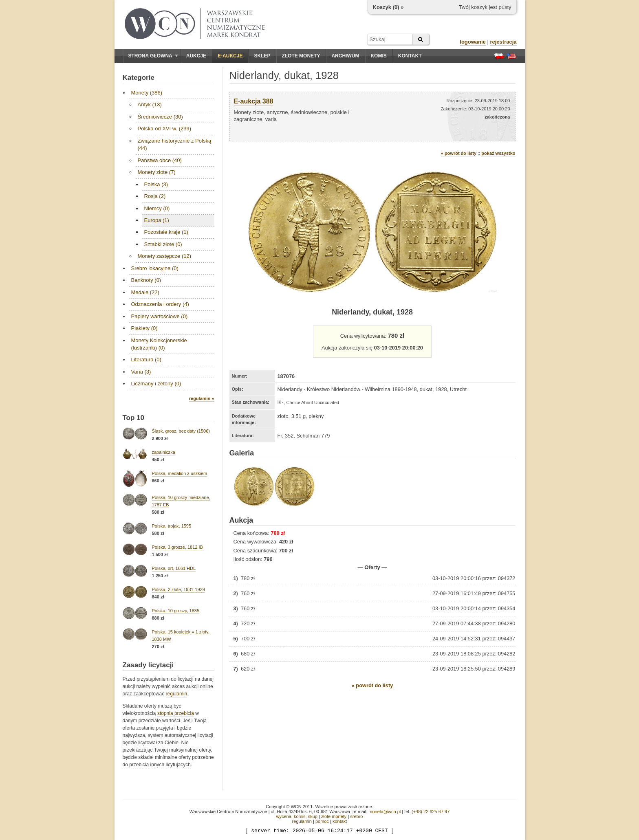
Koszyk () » (388, 7)
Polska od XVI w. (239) (165, 129)
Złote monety (301, 56)
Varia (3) (141, 372)
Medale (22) (145, 292)
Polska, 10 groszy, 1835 (176, 611)
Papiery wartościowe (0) (160, 316)
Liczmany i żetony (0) (156, 384)
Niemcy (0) (157, 208)
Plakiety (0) (144, 328)
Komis (378, 56)
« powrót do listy (459, 153)
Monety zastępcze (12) (165, 256)
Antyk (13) (150, 104)
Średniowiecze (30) (160, 117)
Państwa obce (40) (160, 160)
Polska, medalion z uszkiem (180, 473)
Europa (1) (157, 220)
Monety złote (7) (157, 172)
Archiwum (345, 56)
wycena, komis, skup (296, 816)
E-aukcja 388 (254, 101)
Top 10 (134, 418)
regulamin (177, 694)
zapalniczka (164, 452)
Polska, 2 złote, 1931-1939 (178, 589)
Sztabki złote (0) (163, 244)
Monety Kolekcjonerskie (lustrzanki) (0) (159, 344)
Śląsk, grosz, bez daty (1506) (181, 431)
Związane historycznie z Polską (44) (175, 144)
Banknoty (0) (146, 280)
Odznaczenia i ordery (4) (160, 304)
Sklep (262, 56)
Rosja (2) (155, 196)
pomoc (322, 821)
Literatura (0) (146, 360)
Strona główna (153, 56)
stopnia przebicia (176, 713)
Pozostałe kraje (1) (166, 232)
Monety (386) (147, 93)
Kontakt (410, 56)
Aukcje (196, 56)
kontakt (340, 821)
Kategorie (139, 78)
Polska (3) (156, 184)
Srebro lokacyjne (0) (155, 268)
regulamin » (202, 398)
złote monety (334, 816)
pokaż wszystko (498, 153)
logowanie (473, 42)
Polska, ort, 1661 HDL (174, 568)
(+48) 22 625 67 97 (431, 811)
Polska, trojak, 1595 (172, 526)
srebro (356, 816)
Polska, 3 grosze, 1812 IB (177, 547)
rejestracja (503, 42)
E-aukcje (230, 56)
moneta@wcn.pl (385, 811)
